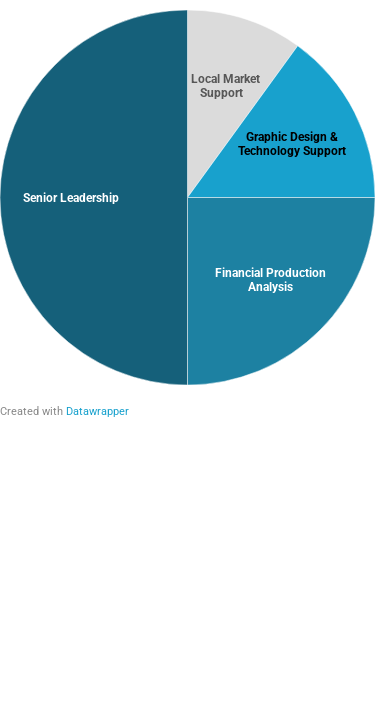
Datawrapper (97, 411)
